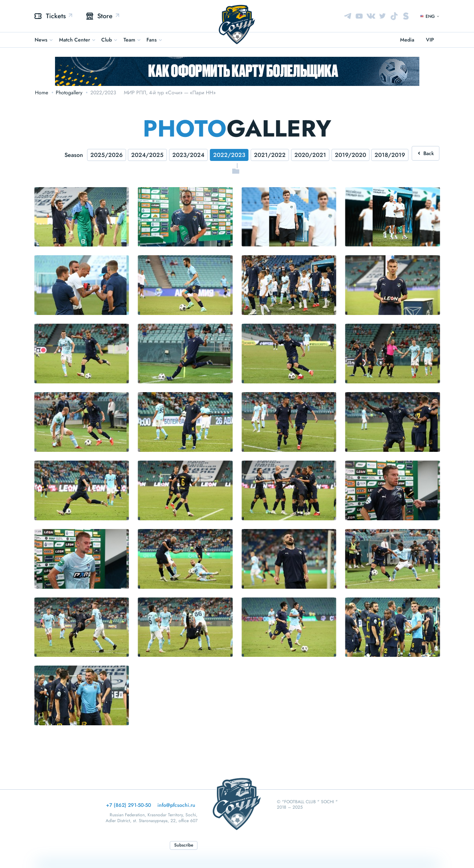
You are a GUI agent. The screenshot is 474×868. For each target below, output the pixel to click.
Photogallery (69, 92)
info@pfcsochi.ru (176, 805)
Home (42, 92)
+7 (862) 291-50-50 (129, 805)
